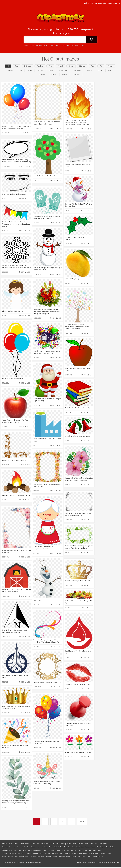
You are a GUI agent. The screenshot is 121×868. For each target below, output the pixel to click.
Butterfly (23, 847)
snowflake (77, 75)
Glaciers (52, 844)
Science (80, 853)
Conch (33, 844)
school (71, 66)
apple (110, 70)
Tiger (108, 847)
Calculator (103, 853)
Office (90, 853)
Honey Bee (71, 847)
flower (11, 70)
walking (58, 850)
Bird (18, 847)
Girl (72, 850)
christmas (27, 66)
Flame (46, 844)
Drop (100, 844)
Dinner (74, 857)
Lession (109, 853)
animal (60, 66)
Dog (42, 847)
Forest (105, 844)
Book (23, 853)
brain (100, 70)
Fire (42, 844)
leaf (51, 45)
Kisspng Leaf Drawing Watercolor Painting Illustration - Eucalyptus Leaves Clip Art (13, 803)
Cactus (27, 844)
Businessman (37, 850)
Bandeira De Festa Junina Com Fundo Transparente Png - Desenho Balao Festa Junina (15, 224)
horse (30, 70)
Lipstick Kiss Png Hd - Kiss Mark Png (77, 684)
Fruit (38, 857)
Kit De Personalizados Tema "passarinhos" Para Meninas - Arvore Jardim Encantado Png (77, 327)
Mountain (81, 844)
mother (30, 850)
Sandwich (48, 857)
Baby (15, 850)
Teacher (17, 853)
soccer (57, 45)
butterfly (89, 70)
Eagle (50, 847)
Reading (36, 853)
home (64, 850)
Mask (11, 850)
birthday (82, 66)
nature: (5, 844)
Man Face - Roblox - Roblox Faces (14, 194)
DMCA (106, 862)
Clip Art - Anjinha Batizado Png (13, 311)
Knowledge (67, 853)
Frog (66, 847)
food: (4, 857)
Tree (16, 66)
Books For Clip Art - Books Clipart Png (77, 408)
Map (61, 853)
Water (86, 844)
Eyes (53, 850)
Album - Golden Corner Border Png (14, 460)
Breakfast (11, 857)
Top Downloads (100, 3)
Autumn (16, 844)
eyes (83, 45)
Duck (46, 847)
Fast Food (33, 857)
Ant (10, 847)
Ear (49, 850)
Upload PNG (89, 3)
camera (39, 45)
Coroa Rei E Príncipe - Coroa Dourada (78, 581)
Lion (82, 847)
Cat (28, 847)
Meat (43, 857)
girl (72, 45)
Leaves (22, 844)
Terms (84, 862)
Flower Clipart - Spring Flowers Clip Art (78, 752)
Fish (61, 847)
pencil (54, 75)
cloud (27, 45)
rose (32, 45)
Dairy (16, 857)
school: (5, 853)
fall (101, 66)
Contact (100, 862)
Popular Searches (113, 3)
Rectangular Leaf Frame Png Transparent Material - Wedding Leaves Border (78, 548)
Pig (97, 847)
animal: (5, 847)
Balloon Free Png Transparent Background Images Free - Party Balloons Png (13, 128)
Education (47, 853)
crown (41, 70)
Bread (89, 857)
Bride (20, 850)
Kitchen (68, 857)
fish (92, 66)
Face (90, 850)
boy (75, 850)
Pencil (41, 853)
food (50, 66)
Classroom (29, 853)
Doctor (45, 850)
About (79, 862)
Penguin (102, 847)
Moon (69, 844)
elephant (42, 75)
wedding (40, 66)
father (80, 850)
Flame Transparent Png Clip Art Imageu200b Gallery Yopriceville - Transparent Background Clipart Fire (77, 122)
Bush (91, 844)
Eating (84, 857)
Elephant (56, 847)
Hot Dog (101, 857)
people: (5, 850)
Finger (94, 850)
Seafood (55, 857)
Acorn (11, 844)
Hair (68, 850)
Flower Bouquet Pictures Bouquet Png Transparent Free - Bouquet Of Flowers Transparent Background (47, 312)
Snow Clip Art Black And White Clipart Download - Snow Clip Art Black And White (15, 268)
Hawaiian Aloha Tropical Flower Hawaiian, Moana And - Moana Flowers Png (78, 480)
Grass (57, 844)
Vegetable (62, 857)
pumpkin (65, 75)
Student (11, 853)
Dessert (21, 857)
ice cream (65, 45)
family (24, 850)
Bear (14, 847)
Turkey (112, 847)
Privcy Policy (92, 862)
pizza (77, 45)
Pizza (79, 857)
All (8, 66)
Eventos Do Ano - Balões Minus (13, 379)
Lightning (63, 844)
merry (46, 45)
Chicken (33, 847)
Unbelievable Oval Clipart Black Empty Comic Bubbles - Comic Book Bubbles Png (15, 162)
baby (21, 70)
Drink (27, 857)
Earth (38, 844)
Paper (85, 853)
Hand (99, 850)
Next (82, 821)
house (51, 70)
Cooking (94, 857)
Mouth (85, 850)
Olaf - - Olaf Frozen (40, 600)
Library (74, 853)
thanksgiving (64, 70)
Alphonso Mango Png (72, 279)
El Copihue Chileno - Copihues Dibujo (77, 436)
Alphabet (96, 853)
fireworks (77, 70)
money (110, 66)
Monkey (87, 847)
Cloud (96, 844)
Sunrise (74, 844)
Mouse (93, 847)
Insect (78, 847)
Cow (38, 847)
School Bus (55, 853)
